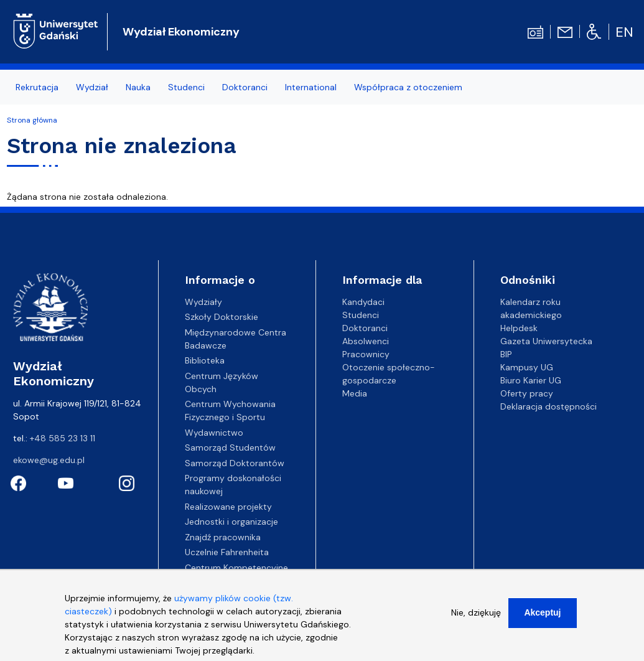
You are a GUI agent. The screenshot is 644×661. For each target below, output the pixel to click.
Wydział (92, 87)
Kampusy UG (527, 367)
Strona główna (32, 120)
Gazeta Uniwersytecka (546, 341)
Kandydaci (363, 302)
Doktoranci (245, 87)
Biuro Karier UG (531, 380)
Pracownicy (366, 354)
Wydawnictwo (214, 433)
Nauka (138, 87)
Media (355, 393)
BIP (506, 354)
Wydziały (203, 302)
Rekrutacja (37, 87)
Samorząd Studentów (230, 448)
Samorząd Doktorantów (235, 463)
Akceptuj (542, 621)
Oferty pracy (527, 393)
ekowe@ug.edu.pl (49, 460)
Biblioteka (205, 360)
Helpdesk (519, 328)
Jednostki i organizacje (231, 522)
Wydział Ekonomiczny (181, 32)
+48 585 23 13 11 (63, 438)
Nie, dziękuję (476, 621)
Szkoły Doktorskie (222, 317)
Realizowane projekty (228, 507)
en (624, 32)
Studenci (186, 87)
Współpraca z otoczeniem (408, 87)
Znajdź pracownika (223, 537)
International (311, 87)
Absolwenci (366, 341)
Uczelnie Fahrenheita (227, 552)
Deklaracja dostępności (548, 406)
